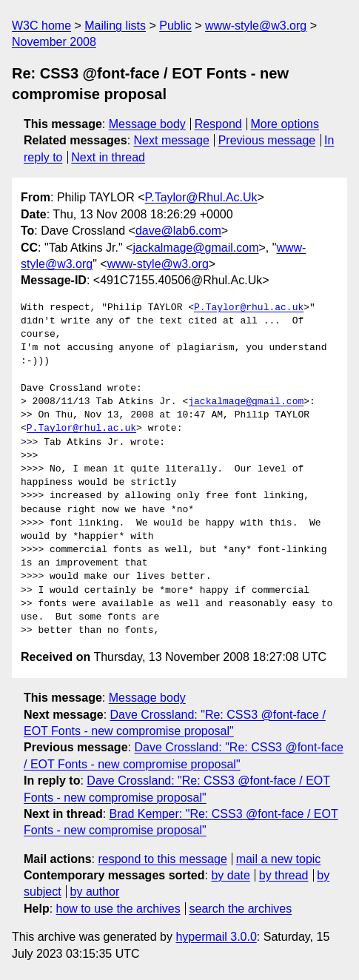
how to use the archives (118, 909)
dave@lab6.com (178, 231)
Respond (218, 124)
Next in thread (108, 157)
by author (95, 892)
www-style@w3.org (256, 26)
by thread (284, 875)
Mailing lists (115, 26)
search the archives (241, 909)
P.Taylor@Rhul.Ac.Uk (201, 197)
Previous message (267, 140)
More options (285, 124)
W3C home (41, 26)
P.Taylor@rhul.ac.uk (249, 308)
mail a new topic (279, 859)
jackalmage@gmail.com (195, 248)
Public (175, 26)
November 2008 (54, 42)
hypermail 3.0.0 (216, 937)
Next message (172, 140)
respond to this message (162, 859)
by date (230, 875)
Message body (147, 124)
